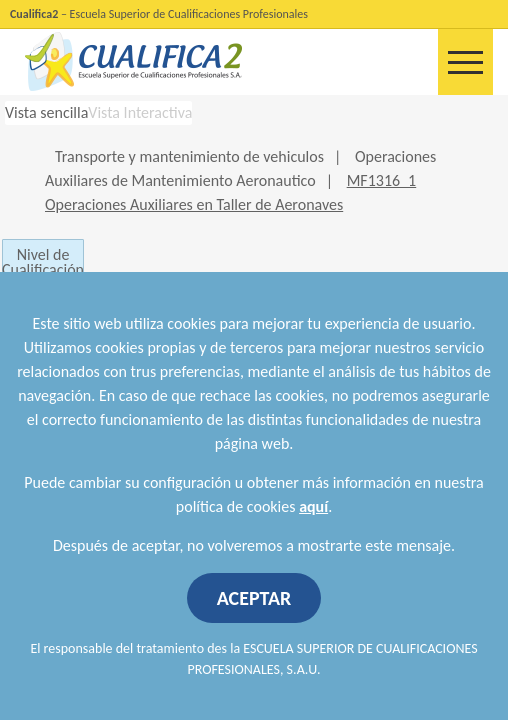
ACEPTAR (254, 598)
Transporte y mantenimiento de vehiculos (189, 156)
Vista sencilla (46, 112)
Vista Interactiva (140, 112)
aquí (313, 506)
